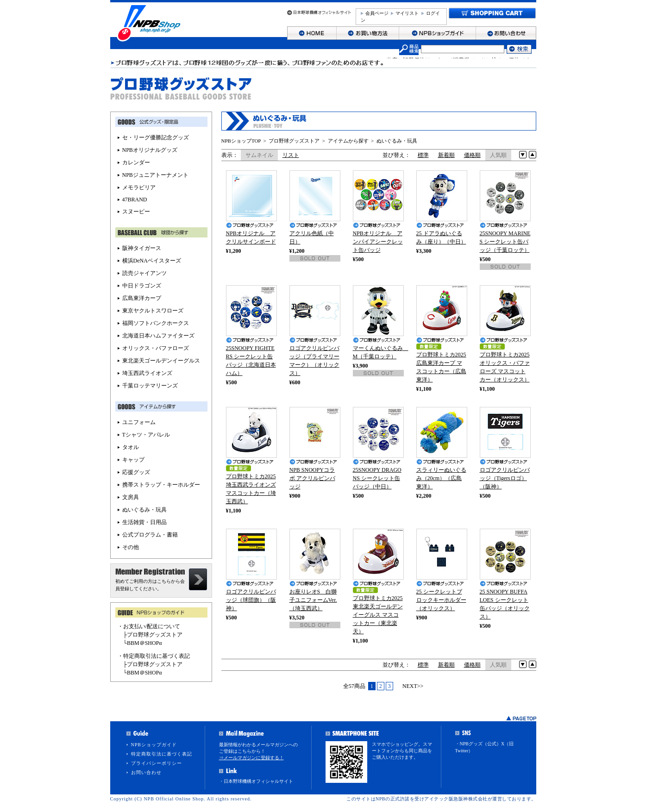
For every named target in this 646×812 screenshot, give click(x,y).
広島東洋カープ (142, 298)
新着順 (446, 155)
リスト (291, 155)
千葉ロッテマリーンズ (150, 386)
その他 (131, 547)
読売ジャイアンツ (144, 273)
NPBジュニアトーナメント (155, 175)
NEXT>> (413, 686)
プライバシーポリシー (157, 763)
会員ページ (377, 13)
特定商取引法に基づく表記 (162, 754)
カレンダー (136, 162)
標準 (423, 155)
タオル (131, 447)
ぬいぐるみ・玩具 (397, 141)
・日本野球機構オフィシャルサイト (256, 781)
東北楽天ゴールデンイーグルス (161, 361)
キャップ (133, 460)
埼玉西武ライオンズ (147, 373)
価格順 (472, 155)
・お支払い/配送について (149, 626)
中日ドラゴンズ (142, 286)
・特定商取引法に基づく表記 (154, 656)
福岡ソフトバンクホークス (156, 323)
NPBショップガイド (154, 745)
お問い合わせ (146, 772)
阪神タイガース (142, 248)
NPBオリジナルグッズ (150, 150)
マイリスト (407, 13)
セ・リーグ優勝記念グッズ (156, 137)
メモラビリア (139, 187)
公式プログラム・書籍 (150, 535)
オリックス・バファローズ (156, 348)
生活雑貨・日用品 (144, 522)
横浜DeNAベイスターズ (152, 261)
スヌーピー (136, 212)
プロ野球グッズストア (294, 141)
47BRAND (135, 200)
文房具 (131, 497)
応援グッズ (136, 472)
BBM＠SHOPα (144, 643)
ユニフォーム (139, 422)
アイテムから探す (348, 141)
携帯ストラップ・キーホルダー (161, 485)
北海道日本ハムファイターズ (158, 336)
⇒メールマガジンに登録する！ (251, 758)
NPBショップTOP (241, 141)
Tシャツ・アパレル (146, 435)
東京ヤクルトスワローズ (153, 311)
